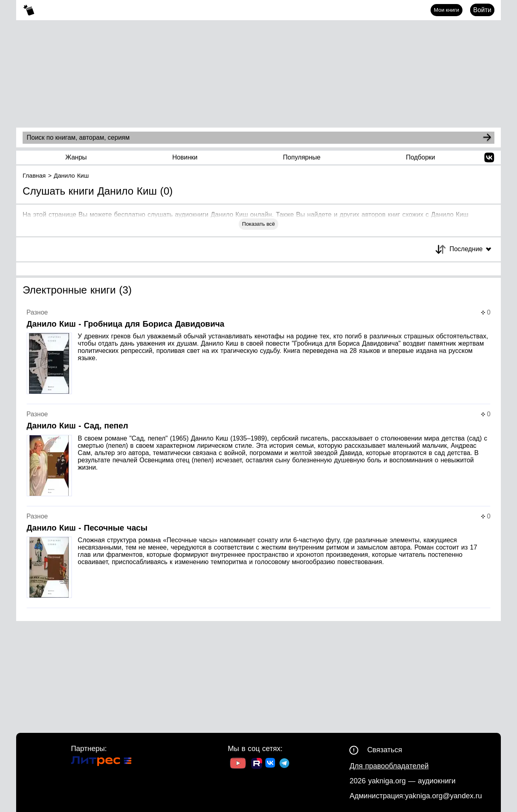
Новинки (185, 157)
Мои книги (447, 10)
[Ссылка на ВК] (271, 764)
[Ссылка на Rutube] (257, 764)
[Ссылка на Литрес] (101, 762)
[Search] (487, 138)
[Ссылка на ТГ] (284, 764)
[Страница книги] (259, 357)
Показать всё (258, 224)
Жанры (76, 157)
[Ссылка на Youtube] (238, 764)
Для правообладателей (389, 766)
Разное (37, 312)
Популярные (302, 157)
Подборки (420, 157)
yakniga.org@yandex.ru (443, 796)
